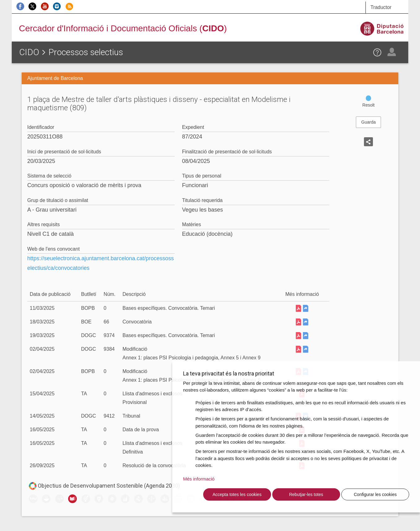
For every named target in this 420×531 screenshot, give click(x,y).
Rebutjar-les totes (306, 494)
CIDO (29, 52)
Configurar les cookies (375, 494)
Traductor (381, 7)
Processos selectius (86, 52)
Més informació (199, 479)
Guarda (368, 122)
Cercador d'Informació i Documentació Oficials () (123, 28)
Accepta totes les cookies (237, 494)
